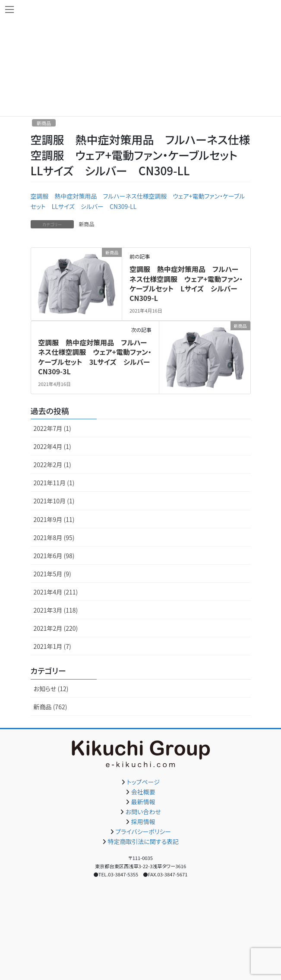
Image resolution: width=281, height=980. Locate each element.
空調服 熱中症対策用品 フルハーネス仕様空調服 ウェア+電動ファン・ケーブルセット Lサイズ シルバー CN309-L (187, 283)
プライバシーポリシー (143, 831)
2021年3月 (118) (56, 610)
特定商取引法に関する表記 (143, 841)
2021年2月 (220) (56, 628)
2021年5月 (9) (52, 574)
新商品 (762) (51, 707)
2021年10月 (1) (54, 501)
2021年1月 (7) (52, 646)
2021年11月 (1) (54, 483)
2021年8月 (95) (54, 537)
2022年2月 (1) (52, 465)
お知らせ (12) (51, 689)
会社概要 (143, 792)
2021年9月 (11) (54, 519)
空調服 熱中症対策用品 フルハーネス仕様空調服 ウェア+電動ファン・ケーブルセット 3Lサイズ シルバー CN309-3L (97, 357)
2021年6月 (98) (54, 556)
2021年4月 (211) (56, 592)
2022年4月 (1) (52, 446)
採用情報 (143, 822)
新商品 (44, 123)
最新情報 (143, 802)
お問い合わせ (143, 812)
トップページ (143, 782)
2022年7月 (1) (52, 428)
